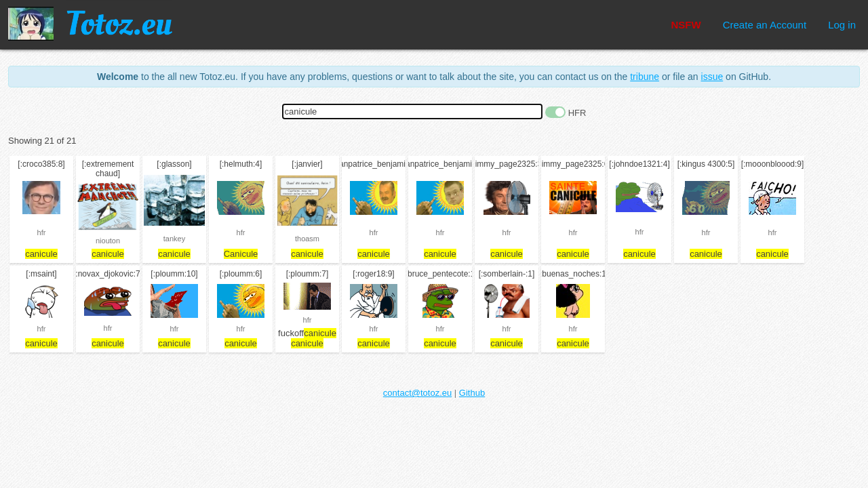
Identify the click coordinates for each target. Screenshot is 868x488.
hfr (42, 232)
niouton (108, 241)
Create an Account (765, 25)
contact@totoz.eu (417, 393)
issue (712, 77)
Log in (842, 25)
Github (472, 393)
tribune (645, 77)
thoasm (307, 239)
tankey (174, 239)
